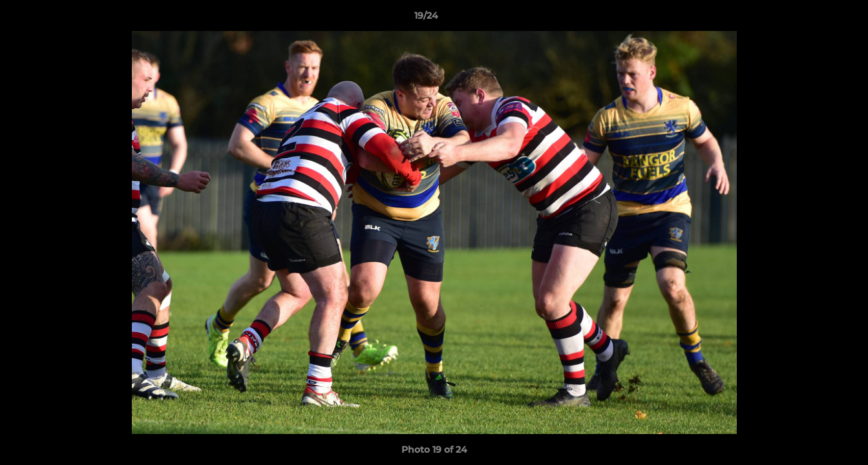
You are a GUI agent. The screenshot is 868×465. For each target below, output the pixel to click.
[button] (814, 19)
